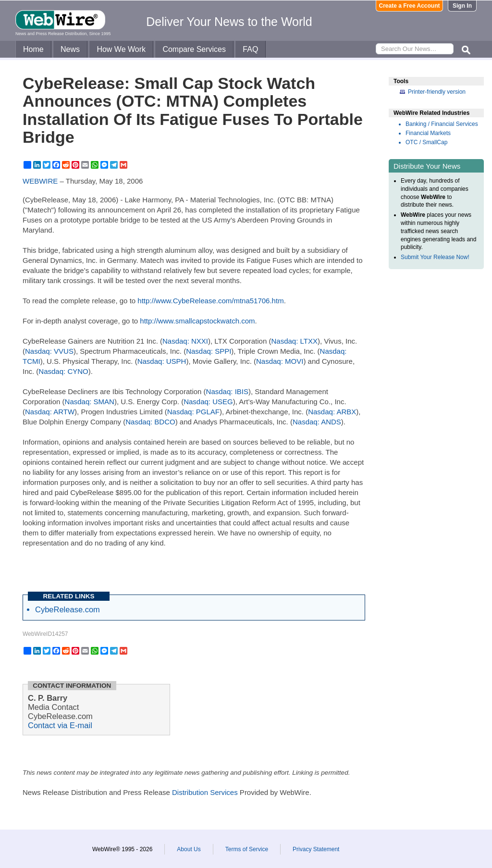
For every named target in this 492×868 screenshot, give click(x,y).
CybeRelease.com (68, 609)
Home (33, 49)
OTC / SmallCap (426, 142)
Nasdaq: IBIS (227, 391)
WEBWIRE (40, 181)
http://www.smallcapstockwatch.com (197, 321)
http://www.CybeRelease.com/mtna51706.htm (210, 301)
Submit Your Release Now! (435, 257)
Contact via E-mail (60, 725)
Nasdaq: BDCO (150, 422)
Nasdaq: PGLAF (193, 412)
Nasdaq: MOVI (280, 361)
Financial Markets (428, 133)
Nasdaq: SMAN (90, 402)
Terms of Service (247, 849)
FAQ (250, 49)
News (70, 49)
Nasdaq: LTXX (294, 341)
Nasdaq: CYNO (63, 371)
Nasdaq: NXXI (185, 341)
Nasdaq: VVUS (49, 351)
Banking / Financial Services (442, 124)
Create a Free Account (410, 6)
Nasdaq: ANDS (317, 422)
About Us (189, 849)
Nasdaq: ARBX (332, 412)
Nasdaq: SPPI (209, 351)
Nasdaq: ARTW (50, 412)
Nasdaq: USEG (208, 402)
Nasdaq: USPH (162, 361)
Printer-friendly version (437, 92)
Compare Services (194, 49)
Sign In (462, 6)
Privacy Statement (316, 849)
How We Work (121, 49)
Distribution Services (205, 792)
